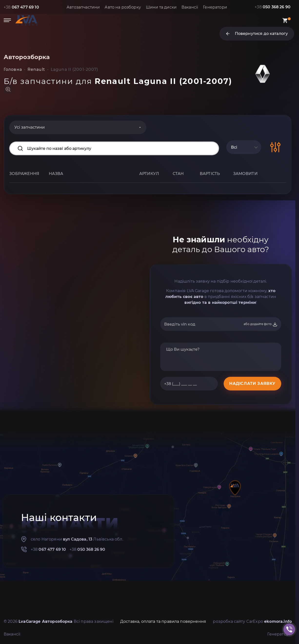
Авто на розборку (123, 7)
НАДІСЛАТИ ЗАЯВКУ (252, 383)
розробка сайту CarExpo (252, 621)
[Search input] (114, 148)
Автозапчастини (83, 7)
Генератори (215, 7)
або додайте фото (261, 324)
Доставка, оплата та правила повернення (163, 621)
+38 (21, 7)
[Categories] (78, 127)
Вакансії (190, 7)
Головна (13, 69)
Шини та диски (161, 7)
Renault (36, 69)
